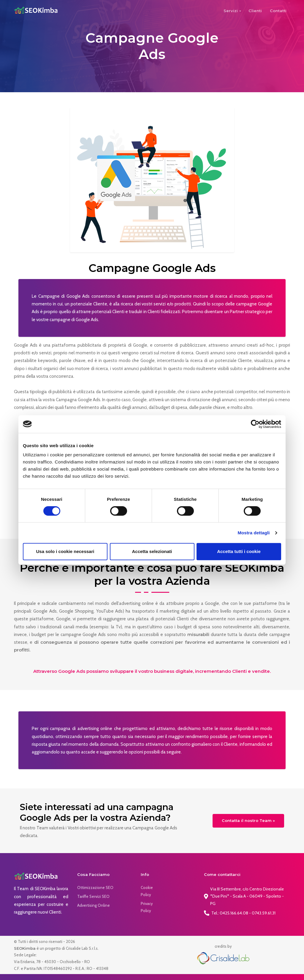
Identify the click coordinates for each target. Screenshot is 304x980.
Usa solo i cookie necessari (65, 551)
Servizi (231, 11)
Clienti (255, 11)
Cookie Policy (147, 891)
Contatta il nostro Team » (248, 820)
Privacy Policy (147, 907)
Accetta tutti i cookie (239, 551)
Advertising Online (94, 905)
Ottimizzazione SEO (95, 887)
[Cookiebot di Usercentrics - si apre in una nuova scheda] (255, 424)
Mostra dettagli (254, 533)
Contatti (278, 11)
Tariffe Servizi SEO (93, 896)
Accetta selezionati (152, 551)
